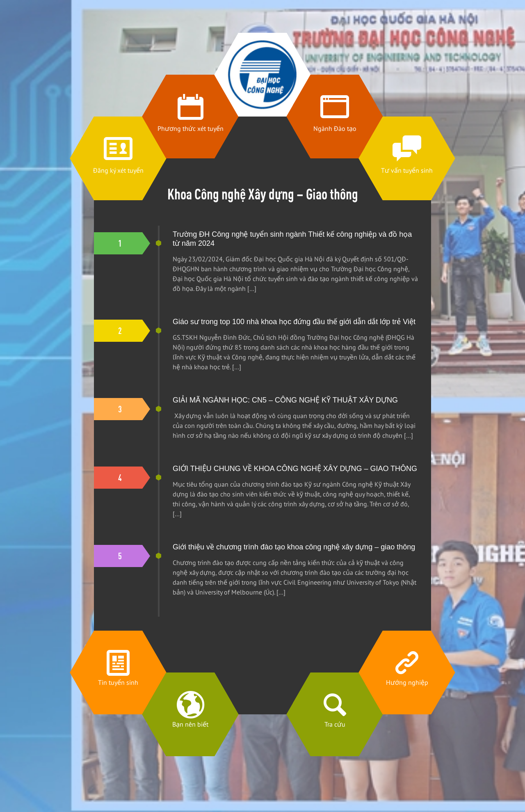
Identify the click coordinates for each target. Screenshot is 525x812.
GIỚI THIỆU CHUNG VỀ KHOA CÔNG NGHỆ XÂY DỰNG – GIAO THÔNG (295, 469)
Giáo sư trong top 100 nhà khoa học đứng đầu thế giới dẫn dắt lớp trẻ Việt (294, 322)
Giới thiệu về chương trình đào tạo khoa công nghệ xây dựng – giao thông (294, 547)
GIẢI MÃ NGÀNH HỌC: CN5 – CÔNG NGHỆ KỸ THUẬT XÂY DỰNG (285, 400)
